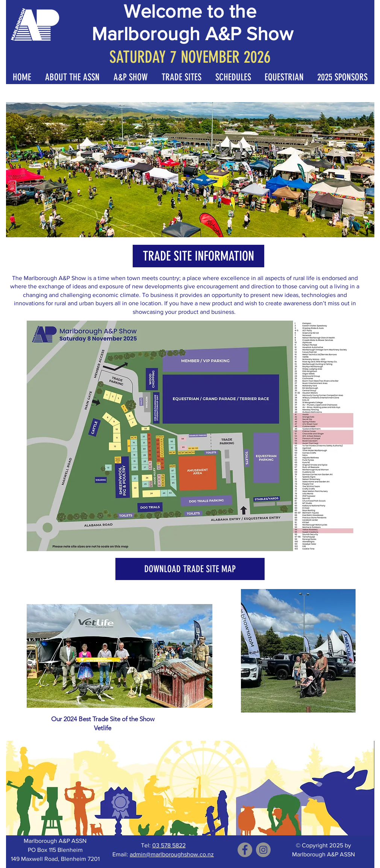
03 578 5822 (169, 845)
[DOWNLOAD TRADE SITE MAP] (190, 569)
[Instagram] (263, 850)
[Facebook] (245, 850)
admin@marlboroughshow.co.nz (172, 854)
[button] (22, 77)
